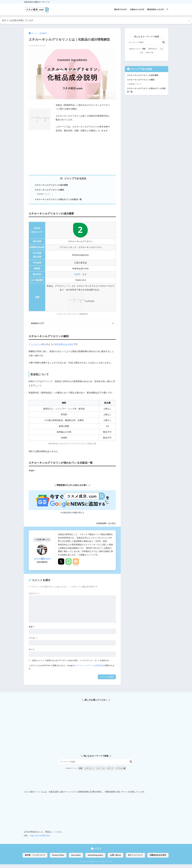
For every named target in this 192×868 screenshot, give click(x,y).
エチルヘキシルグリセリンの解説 (49, 190)
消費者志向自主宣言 (158, 855)
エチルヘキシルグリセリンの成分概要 (51, 185)
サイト (32, 649)
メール (33, 638)
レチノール (150, 53)
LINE (69, 566)
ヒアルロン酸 (121, 768)
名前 (32, 627)
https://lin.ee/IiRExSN (40, 836)
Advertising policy (95, 855)
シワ (141, 53)
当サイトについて (135, 855)
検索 (164, 42)
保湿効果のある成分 (64, 344)
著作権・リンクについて (35, 855)
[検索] (166, 9)
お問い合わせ (115, 855)
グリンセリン (35, 344)
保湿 (144, 49)
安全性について (44, 194)
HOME (96, 849)
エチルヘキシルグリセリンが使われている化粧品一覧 (58, 199)
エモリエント (153, 49)
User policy (76, 855)
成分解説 (112, 523)
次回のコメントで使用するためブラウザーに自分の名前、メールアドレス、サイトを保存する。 (71, 660)
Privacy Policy (58, 855)
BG (45, 344)
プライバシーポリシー (85, 665)
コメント (34, 593)
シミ (162, 49)
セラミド (110, 768)
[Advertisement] (72, 153)
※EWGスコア (37, 323)
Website (76, 566)
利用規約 (100, 665)
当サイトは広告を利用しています (18, 20)
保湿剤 (77, 274)
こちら (54, 832)
